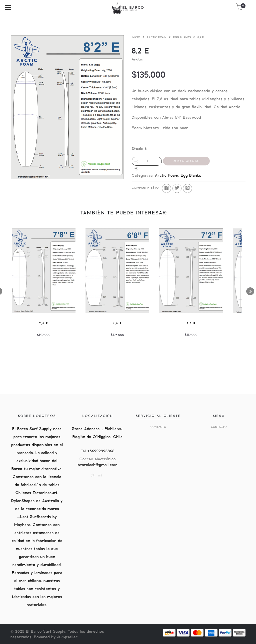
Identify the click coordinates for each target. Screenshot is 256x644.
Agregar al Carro (186, 161)
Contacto (158, 427)
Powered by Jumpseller (56, 637)
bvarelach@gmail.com (98, 465)
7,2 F (191, 323)
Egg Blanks (182, 37)
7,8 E (44, 323)
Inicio (136, 37)
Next (250, 291)
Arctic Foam (157, 37)
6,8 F (117, 323)
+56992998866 (101, 451)
